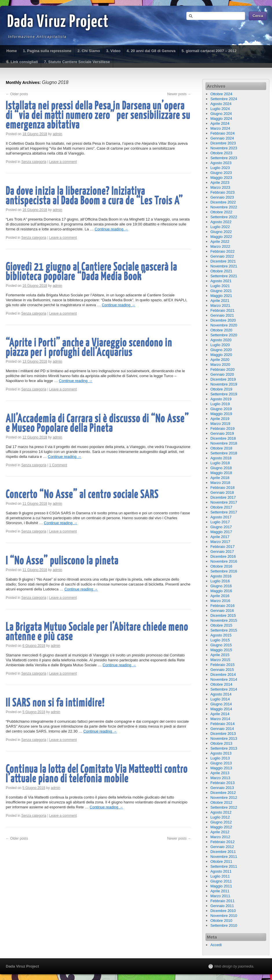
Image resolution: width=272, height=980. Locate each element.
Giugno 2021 (221, 291)
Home (12, 51)
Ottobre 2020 (221, 330)
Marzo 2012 (220, 837)
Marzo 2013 (220, 778)
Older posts (17, 94)
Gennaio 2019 (222, 433)
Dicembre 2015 (223, 615)
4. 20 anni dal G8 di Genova (151, 51)
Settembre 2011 (224, 866)
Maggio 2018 (221, 473)
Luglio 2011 (220, 876)
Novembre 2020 (224, 325)
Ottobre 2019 (221, 389)
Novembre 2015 (224, 620)
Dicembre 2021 (223, 261)
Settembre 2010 (224, 925)
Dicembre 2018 (223, 438)
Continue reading (111, 229)
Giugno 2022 (221, 232)
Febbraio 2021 (223, 310)
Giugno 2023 (221, 173)
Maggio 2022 (221, 237)
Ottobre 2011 (221, 861)
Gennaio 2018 (222, 492)
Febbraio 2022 (223, 251)
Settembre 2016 (224, 571)
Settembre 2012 (224, 807)
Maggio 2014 (221, 709)
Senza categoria (34, 162)
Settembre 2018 (224, 453)
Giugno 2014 (221, 704)
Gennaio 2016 (222, 611)
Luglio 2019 (220, 404)
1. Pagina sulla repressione (47, 51)
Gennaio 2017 (222, 552)
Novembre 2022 (224, 207)
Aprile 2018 (220, 478)
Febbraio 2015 (223, 665)
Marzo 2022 (220, 246)
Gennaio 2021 (222, 315)
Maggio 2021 (221, 296)
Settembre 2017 (224, 512)
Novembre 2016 (224, 561)
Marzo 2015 (220, 660)
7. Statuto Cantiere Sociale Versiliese (77, 62)
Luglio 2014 (220, 699)
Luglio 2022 (220, 227)
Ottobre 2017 (221, 507)
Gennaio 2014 (222, 729)
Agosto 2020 (221, 340)
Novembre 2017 (224, 502)
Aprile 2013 (220, 773)
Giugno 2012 (221, 822)
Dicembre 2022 (223, 202)
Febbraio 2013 (223, 783)
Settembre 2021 (224, 276)
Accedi (216, 945)
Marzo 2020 (220, 365)
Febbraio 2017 (223, 547)
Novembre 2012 (224, 798)
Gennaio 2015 (222, 670)
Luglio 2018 (220, 463)
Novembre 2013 (224, 738)
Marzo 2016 (220, 601)
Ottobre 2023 (221, 153)
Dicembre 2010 (223, 911)
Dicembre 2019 (223, 379)
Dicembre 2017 (223, 497)
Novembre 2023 (224, 148)
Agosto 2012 (221, 812)
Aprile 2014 (220, 714)
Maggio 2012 (221, 827)
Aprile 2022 (220, 242)
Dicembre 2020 (223, 320)
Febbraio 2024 (223, 133)
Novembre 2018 (224, 443)
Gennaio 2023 (222, 197)
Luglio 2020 (220, 345)
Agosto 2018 (221, 458)
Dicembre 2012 (223, 793)
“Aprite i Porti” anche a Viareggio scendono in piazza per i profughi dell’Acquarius (89, 348)
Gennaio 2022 (222, 256)
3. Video (113, 51)
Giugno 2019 (221, 409)
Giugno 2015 (221, 645)
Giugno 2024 (221, 114)
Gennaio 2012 (222, 847)
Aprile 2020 (220, 360)
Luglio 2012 (220, 817)
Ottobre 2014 (221, 684)
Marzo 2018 (220, 483)
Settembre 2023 (224, 158)
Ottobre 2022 (221, 212)
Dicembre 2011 (223, 852)
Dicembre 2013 (223, 734)
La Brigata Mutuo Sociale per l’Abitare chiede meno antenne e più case (97, 632)
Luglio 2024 (220, 109)
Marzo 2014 (220, 719)
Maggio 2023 (221, 178)
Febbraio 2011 (223, 901)
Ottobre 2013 (221, 743)
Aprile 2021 (220, 301)
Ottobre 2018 (221, 448)
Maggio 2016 (221, 591)
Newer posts (179, 94)
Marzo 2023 (220, 187)
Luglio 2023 (220, 168)
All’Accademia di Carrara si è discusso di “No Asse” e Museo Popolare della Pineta (98, 424)
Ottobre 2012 (221, 802)
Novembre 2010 (224, 916)
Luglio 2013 (220, 758)
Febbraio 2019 (223, 428)
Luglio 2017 (220, 522)
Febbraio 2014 (223, 724)
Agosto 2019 (221, 399)
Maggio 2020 (221, 355)
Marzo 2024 (220, 128)
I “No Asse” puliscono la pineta (62, 561)
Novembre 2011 (224, 857)
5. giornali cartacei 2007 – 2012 (209, 51)
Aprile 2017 (220, 537)
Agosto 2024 (221, 104)
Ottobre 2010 (221, 921)
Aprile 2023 (220, 182)
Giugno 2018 (221, 468)
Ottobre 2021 (221, 271)
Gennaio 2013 (222, 788)
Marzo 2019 (220, 424)
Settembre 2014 (224, 689)
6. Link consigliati (22, 62)
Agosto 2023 (221, 163)
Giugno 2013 (221, 763)
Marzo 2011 (220, 896)
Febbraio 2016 (223, 606)
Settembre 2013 (224, 748)
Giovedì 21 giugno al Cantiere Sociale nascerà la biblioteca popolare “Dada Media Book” (91, 272)
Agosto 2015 (221, 635)
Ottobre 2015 (221, 625)
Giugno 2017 (221, 527)
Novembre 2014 (224, 679)
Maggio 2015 (221, 650)
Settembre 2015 (224, 630)
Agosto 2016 (221, 576)
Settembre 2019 (224, 394)
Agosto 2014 (221, 694)
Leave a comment (63, 162)
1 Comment (58, 465)
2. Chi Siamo (89, 51)
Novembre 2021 (224, 266)
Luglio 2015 (220, 640)
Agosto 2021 (221, 281)
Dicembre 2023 (223, 143)
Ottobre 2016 (221, 566)
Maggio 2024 (221, 119)
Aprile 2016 (220, 596)
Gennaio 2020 (222, 374)
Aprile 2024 (220, 123)
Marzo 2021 (220, 305)
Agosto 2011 (221, 871)
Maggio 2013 (221, 768)
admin (57, 134)
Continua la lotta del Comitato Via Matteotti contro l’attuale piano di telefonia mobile (97, 774)
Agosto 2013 (221, 753)
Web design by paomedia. (234, 966)
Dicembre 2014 (223, 675)
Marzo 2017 (220, 542)
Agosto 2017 (221, 517)
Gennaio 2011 (222, 906)
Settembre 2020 (224, 335)
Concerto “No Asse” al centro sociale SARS (82, 495)
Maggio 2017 (221, 532)
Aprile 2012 (220, 832)
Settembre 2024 (224, 99)
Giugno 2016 (221, 586)
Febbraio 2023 (223, 192)
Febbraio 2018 (223, 488)
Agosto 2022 (221, 222)
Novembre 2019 (224, 384)
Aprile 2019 (220, 419)
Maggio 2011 (221, 886)
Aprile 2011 (220, 891)
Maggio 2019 (221, 414)
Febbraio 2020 (223, 369)
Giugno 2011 (221, 881)
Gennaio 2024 (222, 138)
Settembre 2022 (224, 217)
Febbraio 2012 (223, 842)
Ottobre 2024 (221, 94)
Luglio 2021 (220, 286)
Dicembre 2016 (223, 556)
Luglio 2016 (220, 581)
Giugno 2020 (221, 350)
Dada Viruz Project (58, 22)
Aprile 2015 (220, 655)
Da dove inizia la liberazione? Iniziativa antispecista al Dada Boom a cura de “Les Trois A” (94, 196)
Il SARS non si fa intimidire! (55, 703)
